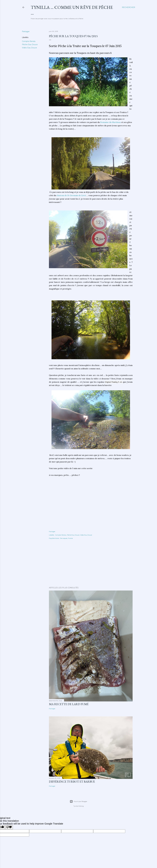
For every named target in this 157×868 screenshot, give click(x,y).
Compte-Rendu (29, 41)
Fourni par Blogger (78, 801)
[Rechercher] (128, 7)
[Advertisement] (91, 563)
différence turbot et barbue (72, 782)
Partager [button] (26, 31)
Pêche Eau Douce (30, 44)
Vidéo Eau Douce (29, 48)
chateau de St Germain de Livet (71, 195)
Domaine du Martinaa (110, 122)
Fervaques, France (66, 538)
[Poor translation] (9, 827)
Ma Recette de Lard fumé (69, 704)
